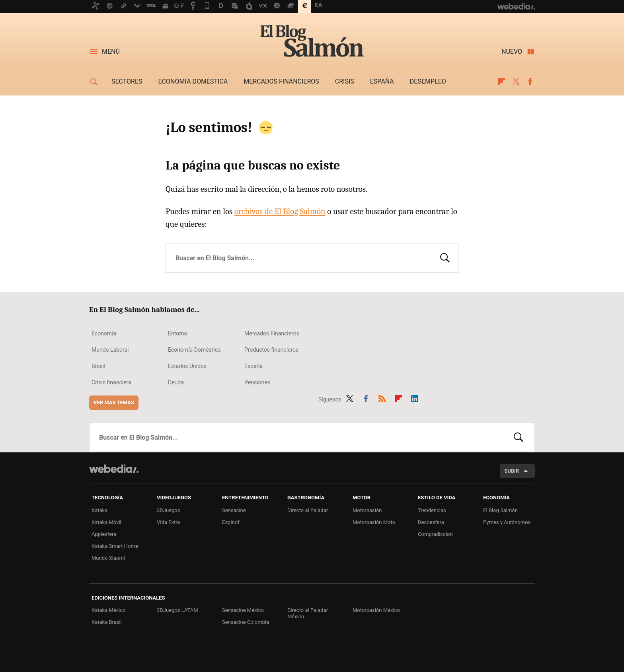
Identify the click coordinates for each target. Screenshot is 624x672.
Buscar (445, 257)
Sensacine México (243, 610)
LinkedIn (415, 398)
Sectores (127, 81)
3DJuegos (169, 510)
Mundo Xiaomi (108, 558)
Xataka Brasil (107, 622)
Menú (111, 52)
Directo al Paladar (308, 510)
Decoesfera (431, 522)
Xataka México (109, 610)
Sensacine (234, 510)
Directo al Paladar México (308, 613)
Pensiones (257, 382)
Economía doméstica (193, 81)
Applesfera (104, 534)
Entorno (178, 333)
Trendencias (432, 510)
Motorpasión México (376, 610)
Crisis (345, 81)
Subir (512, 471)
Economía (104, 333)
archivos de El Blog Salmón (280, 211)
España (382, 81)
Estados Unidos (187, 366)
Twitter (516, 82)
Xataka (99, 510)
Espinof (231, 522)
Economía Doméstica (194, 350)
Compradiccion (435, 534)
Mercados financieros (281, 81)
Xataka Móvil (106, 522)
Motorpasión (367, 510)
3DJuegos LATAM (177, 610)
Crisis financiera (111, 382)
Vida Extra (168, 522)
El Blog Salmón (312, 41)
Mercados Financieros (272, 333)
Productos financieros (271, 350)
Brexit (99, 366)
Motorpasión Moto (374, 522)
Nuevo (512, 52)
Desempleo (428, 81)
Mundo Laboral (110, 350)
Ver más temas (114, 402)
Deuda (176, 382)
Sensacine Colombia (246, 622)
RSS (382, 398)
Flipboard (501, 82)
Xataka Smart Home (115, 546)
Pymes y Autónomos (507, 522)
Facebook (530, 82)
